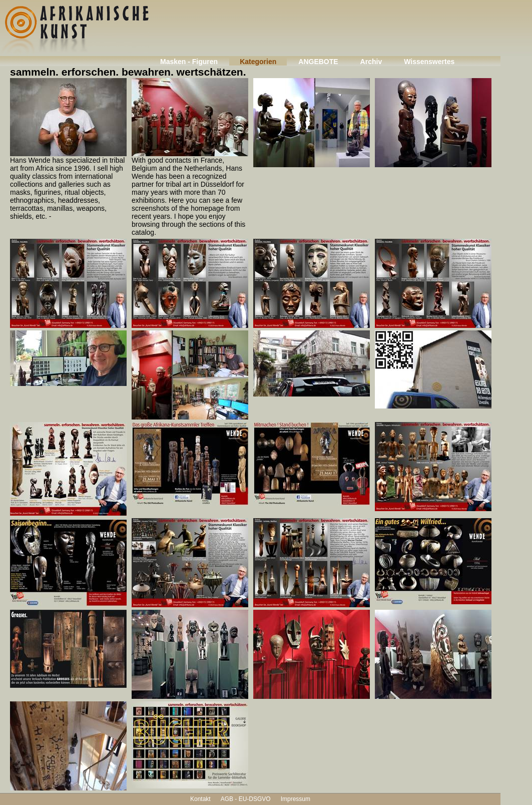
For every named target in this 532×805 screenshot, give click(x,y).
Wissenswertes (429, 62)
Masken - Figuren (189, 62)
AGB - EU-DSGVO (246, 799)
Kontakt (200, 799)
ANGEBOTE (318, 62)
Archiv (371, 62)
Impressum (296, 799)
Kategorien (258, 62)
